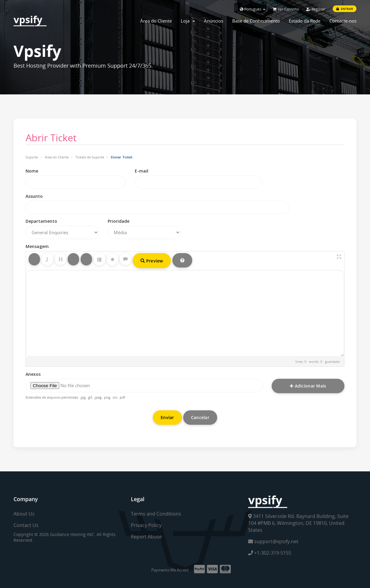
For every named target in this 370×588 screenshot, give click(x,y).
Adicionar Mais (308, 386)
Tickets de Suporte (90, 157)
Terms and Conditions (156, 514)
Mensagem (37, 246)
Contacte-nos (343, 21)
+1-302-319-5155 (270, 553)
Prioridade (119, 221)
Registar (316, 9)
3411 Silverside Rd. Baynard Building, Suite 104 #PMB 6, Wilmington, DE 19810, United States (298, 523)
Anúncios (214, 21)
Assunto (34, 196)
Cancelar (200, 417)
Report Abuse (146, 537)
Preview (152, 261)
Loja (188, 21)
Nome (32, 171)
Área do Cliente (156, 21)
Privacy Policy (146, 525)
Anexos (33, 374)
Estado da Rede (305, 21)
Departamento (41, 221)
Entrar (345, 9)
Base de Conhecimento (256, 21)
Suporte (32, 157)
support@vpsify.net (273, 541)
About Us (24, 514)
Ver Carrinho (286, 9)
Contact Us (26, 525)
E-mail (142, 171)
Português (253, 9)
